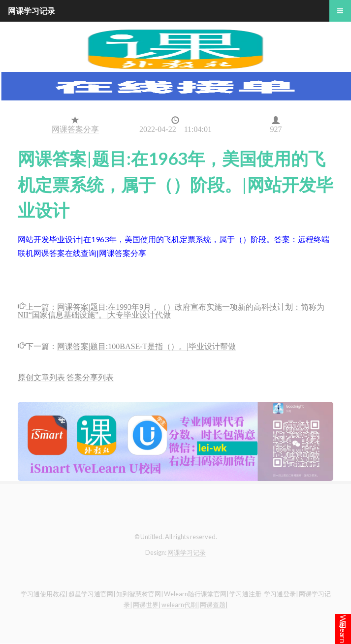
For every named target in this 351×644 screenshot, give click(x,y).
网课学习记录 (187, 552)
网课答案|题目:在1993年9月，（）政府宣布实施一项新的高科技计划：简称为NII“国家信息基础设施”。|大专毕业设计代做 (171, 310)
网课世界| (147, 605)
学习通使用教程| (44, 594)
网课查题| (214, 605)
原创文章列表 (41, 377)
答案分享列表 (90, 377)
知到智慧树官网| (140, 594)
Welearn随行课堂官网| (196, 594)
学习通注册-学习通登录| (264, 594)
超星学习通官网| (92, 594)
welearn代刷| (180, 605)
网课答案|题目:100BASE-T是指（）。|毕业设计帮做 (146, 345)
